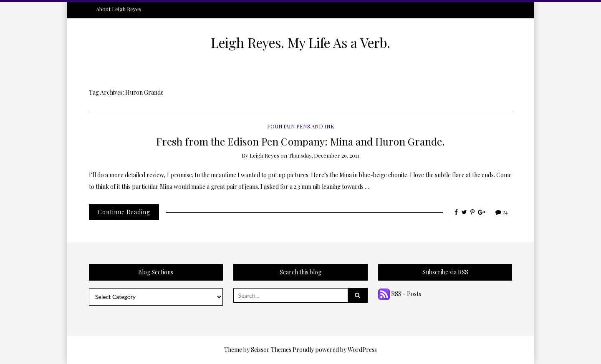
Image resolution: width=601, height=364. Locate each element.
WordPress (362, 350)
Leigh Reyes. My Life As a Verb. (300, 43)
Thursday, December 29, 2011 (324, 155)
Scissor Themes (271, 350)
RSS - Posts (400, 294)
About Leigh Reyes (119, 9)
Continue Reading (124, 212)
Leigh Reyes (264, 155)
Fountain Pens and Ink (301, 126)
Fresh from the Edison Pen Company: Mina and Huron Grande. (300, 141)
